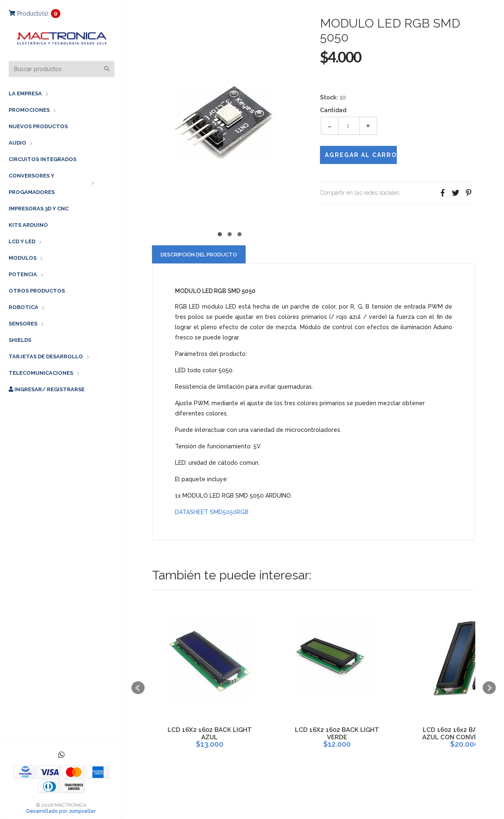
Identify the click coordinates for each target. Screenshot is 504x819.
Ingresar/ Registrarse (47, 389)
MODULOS (23, 258)
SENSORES (23, 324)
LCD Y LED (22, 241)
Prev (138, 688)
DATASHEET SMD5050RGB (212, 512)
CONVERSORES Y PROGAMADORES (32, 184)
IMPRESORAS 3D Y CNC (39, 209)
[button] (220, 233)
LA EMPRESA (25, 93)
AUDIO (17, 143)
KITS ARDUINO (28, 225)
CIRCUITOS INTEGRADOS (43, 159)
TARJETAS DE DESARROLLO (46, 356)
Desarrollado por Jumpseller (61, 811)
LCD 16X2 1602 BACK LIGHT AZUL (210, 734)
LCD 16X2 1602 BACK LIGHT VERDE (337, 734)
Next (489, 688)
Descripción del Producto (199, 255)
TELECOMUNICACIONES (41, 373)
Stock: (329, 97)
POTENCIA (23, 274)
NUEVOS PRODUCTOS (38, 126)
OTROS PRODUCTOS (37, 291)
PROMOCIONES (29, 110)
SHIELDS (20, 340)
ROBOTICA (23, 307)
